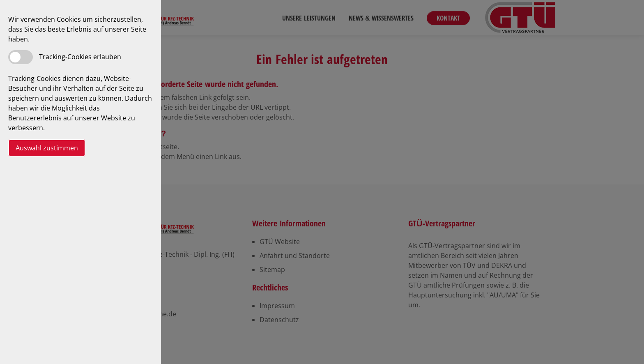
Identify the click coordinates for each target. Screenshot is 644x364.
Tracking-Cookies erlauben (80, 57)
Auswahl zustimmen (47, 148)
